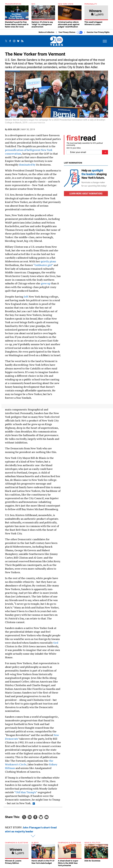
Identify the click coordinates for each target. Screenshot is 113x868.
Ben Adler (14, 129)
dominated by (27, 165)
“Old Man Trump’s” (26, 792)
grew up (46, 283)
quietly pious (48, 261)
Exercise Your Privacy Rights (98, 32)
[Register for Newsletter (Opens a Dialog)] (105, 152)
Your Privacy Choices (71, 32)
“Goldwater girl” (43, 265)
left (26, 297)
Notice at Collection (46, 32)
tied (56, 643)
